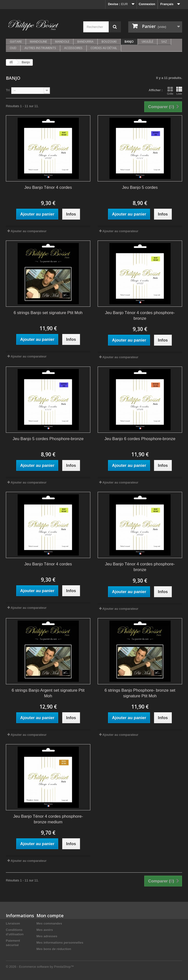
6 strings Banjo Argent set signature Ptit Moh (48, 693)
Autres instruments (40, 48)
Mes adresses (47, 936)
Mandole (62, 42)
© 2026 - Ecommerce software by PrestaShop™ (40, 967)
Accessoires (73, 48)
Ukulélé (147, 42)
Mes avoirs (45, 930)
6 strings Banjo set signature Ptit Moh (48, 313)
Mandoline (38, 42)
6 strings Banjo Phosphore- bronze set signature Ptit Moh (140, 693)
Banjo (129, 42)
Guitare (16, 42)
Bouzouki (109, 42)
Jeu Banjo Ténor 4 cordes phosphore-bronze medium (48, 819)
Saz (164, 42)
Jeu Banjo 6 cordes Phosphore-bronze (140, 439)
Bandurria (85, 42)
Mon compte (50, 916)
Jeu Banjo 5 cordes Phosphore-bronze (48, 439)
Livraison (13, 923)
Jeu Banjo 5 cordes (140, 187)
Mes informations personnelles (60, 943)
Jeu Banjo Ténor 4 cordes (48, 187)
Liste (179, 91)
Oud (13, 48)
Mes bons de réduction (54, 949)
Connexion (147, 4)
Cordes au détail (104, 48)
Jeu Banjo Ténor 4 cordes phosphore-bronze (140, 316)
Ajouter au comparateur (29, 231)
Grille (170, 91)
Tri (8, 90)
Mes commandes (49, 923)
